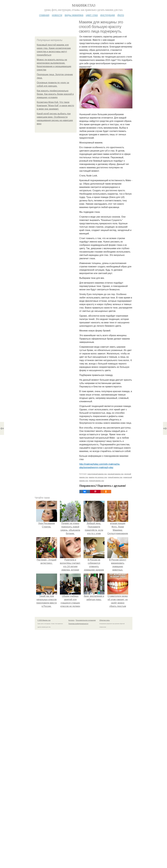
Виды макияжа (74, 15)
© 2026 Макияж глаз (44, 620)
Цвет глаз (92, 15)
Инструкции (108, 15)
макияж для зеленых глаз (98, 477)
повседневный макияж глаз (97, 474)
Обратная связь (105, 620)
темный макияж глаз (115, 477)
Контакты (72, 620)
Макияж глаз (83, 5)
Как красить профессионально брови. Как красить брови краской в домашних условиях (55, 94)
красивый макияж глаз (116, 474)
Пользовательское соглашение (86, 620)
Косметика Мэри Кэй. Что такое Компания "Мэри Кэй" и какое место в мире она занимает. (55, 106)
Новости (57, 15)
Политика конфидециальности (78, 624)
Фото (121, 15)
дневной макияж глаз (96, 481)
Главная (44, 15)
